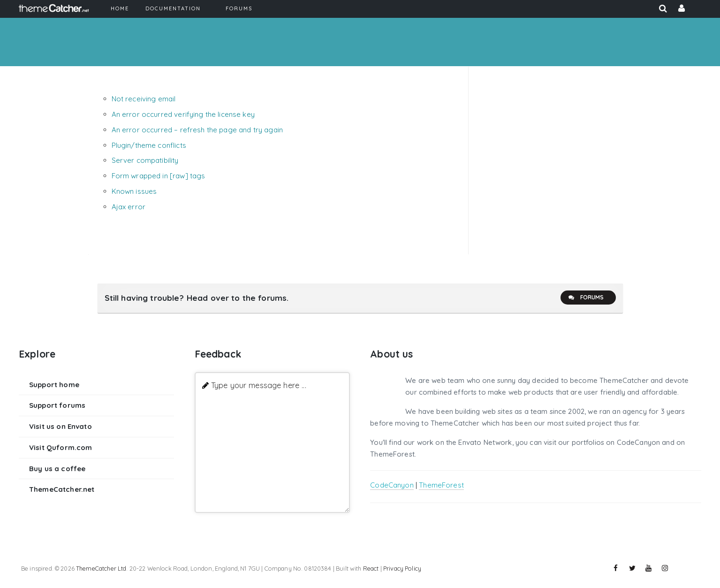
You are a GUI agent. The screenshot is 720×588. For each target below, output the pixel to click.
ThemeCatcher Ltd (101, 568)
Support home (54, 385)
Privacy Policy (402, 568)
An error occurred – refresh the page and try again (197, 130)
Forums (586, 298)
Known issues (134, 191)
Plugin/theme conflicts (149, 145)
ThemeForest (441, 485)
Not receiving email (144, 99)
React (371, 568)
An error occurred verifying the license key (183, 114)
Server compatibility (145, 160)
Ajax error (129, 207)
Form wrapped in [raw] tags (159, 176)
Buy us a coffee (57, 469)
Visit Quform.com (61, 447)
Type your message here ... (259, 385)
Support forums (57, 405)
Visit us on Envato (61, 426)
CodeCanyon (392, 485)
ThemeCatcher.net (62, 489)
